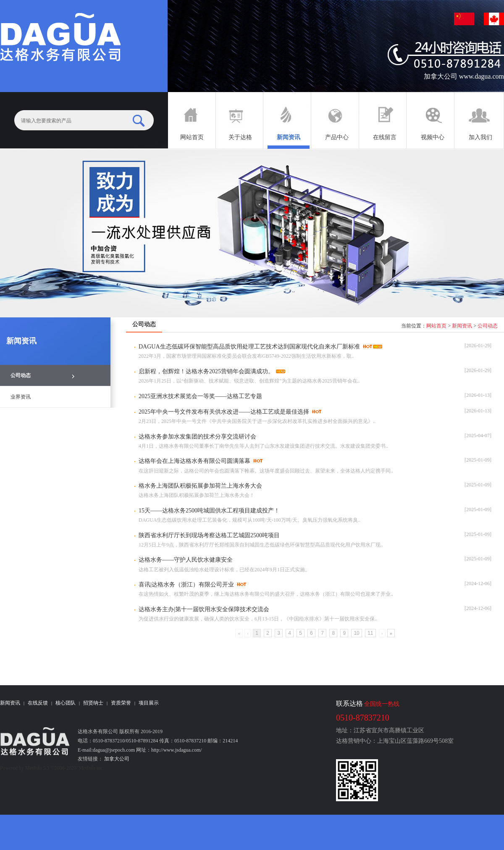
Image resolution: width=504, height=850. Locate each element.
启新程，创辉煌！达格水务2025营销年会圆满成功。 (206, 371)
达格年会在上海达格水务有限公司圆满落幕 (194, 461)
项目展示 (149, 703)
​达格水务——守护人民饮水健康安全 (186, 560)
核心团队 (66, 703)
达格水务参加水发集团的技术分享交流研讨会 (197, 437)
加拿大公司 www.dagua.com (464, 76)
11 (370, 633)
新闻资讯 (462, 326)
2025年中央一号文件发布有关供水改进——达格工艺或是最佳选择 (224, 412)
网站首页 (436, 326)
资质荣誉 (121, 703)
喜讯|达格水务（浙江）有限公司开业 (186, 585)
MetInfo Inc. (91, 768)
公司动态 (488, 326)
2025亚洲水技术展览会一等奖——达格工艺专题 (200, 396)
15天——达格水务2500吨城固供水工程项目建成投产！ (209, 511)
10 (356, 633)
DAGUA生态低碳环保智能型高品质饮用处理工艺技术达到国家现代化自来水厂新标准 (249, 347)
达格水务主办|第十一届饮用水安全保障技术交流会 (204, 609)
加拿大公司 (116, 759)
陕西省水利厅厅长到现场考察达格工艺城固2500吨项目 (209, 535)
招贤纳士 (93, 703)
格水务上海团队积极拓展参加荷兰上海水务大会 (200, 486)
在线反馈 (38, 703)
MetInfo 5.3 (37, 768)
